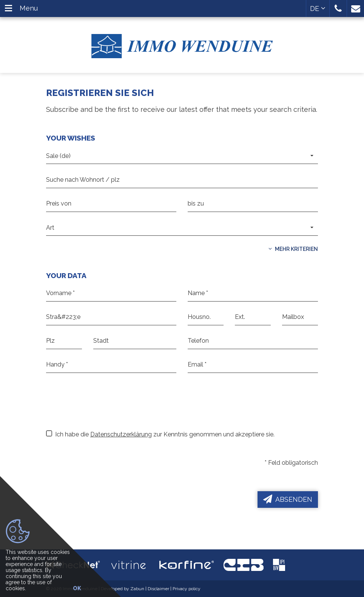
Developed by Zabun (123, 589)
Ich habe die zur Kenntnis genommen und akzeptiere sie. (160, 434)
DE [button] (318, 9)
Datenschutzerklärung (121, 434)
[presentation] (103, 407)
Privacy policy (187, 589)
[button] (338, 9)
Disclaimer (158, 589)
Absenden (288, 499)
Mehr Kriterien (293, 249)
